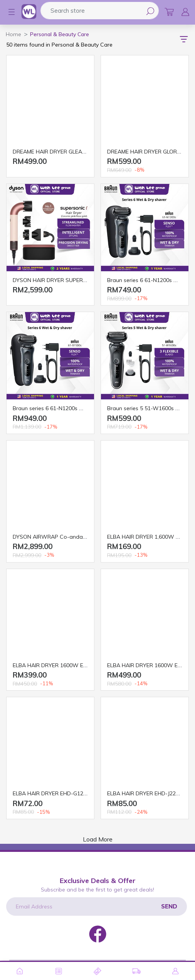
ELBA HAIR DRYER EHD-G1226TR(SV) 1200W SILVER (79, 793)
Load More (98, 839)
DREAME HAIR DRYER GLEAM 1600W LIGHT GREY (76, 152)
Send (169, 906)
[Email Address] (97, 907)
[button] (8, 12)
